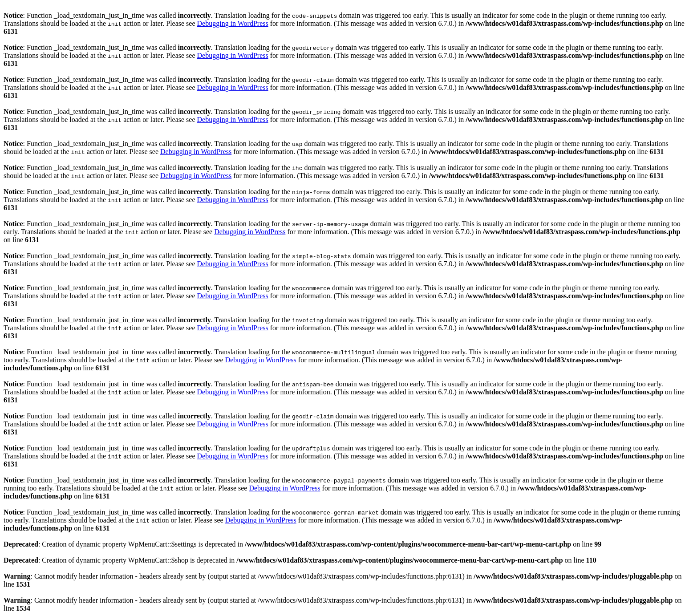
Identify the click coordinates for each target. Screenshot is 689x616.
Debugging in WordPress (233, 23)
